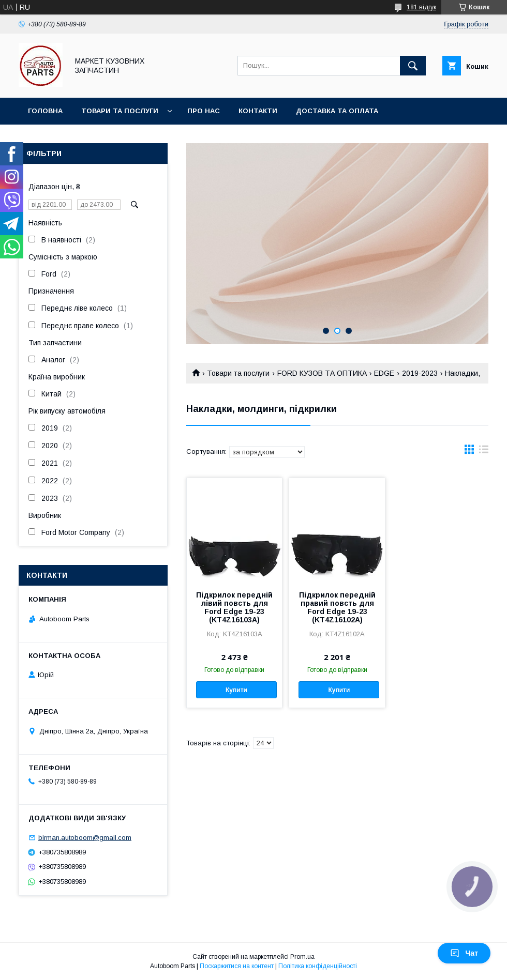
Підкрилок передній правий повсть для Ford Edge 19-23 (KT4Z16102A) (337, 607)
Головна (45, 111)
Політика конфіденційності (318, 966)
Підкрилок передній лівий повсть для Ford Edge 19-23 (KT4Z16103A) (234, 607)
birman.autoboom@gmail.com (85, 838)
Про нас (204, 111)
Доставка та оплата (337, 111)
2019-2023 (420, 373)
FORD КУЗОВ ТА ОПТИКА (322, 373)
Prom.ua (302, 957)
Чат (464, 953)
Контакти (258, 111)
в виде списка (484, 452)
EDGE (384, 373)
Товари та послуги (120, 111)
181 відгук (421, 7)
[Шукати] (413, 66)
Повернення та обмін (72, 138)
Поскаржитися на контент (237, 966)
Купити (236, 690)
